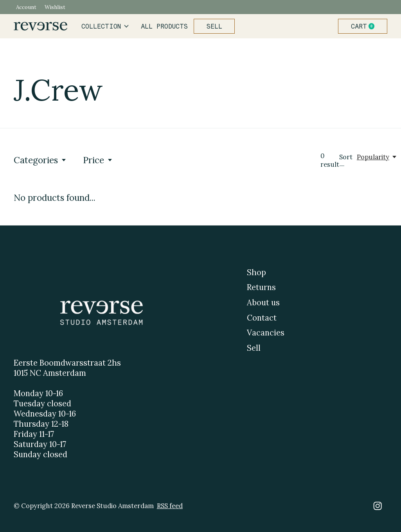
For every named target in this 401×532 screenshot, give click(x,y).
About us (263, 303)
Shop (256, 272)
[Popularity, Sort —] (377, 157)
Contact (262, 318)
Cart (366, 26)
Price (98, 160)
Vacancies (266, 333)
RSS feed (170, 506)
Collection (105, 26)
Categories (40, 160)
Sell (214, 26)
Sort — (346, 161)
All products (164, 26)
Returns (261, 287)
